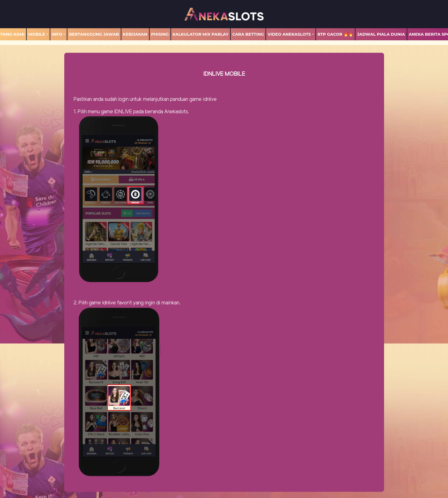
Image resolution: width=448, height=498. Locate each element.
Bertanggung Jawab (94, 34)
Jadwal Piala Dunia (381, 34)
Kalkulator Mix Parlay (201, 34)
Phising (160, 34)
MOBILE (37, 34)
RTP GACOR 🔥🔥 (336, 34)
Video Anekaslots (289, 34)
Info (57, 34)
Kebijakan (135, 34)
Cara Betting (248, 34)
